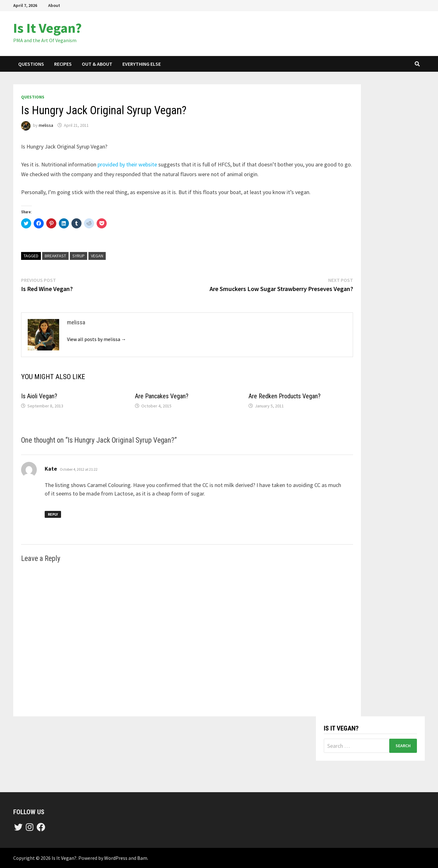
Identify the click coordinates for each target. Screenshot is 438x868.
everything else (142, 64)
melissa (46, 125)
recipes (63, 64)
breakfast (55, 256)
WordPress (116, 858)
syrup (79, 256)
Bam (142, 858)
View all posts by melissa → (97, 339)
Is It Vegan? (48, 28)
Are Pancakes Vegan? (162, 396)
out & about (97, 64)
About (54, 5)
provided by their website (127, 164)
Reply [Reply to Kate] (53, 514)
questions (31, 64)
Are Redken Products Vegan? (285, 396)
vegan (97, 256)
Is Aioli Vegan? (39, 396)
